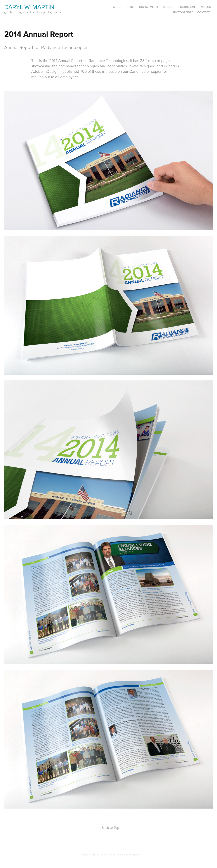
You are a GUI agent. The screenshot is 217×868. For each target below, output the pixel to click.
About (117, 7)
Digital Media (149, 7)
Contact (204, 12)
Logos (167, 7)
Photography (183, 12)
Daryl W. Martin (29, 7)
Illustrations (186, 7)
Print (131, 7)
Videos (206, 7)
